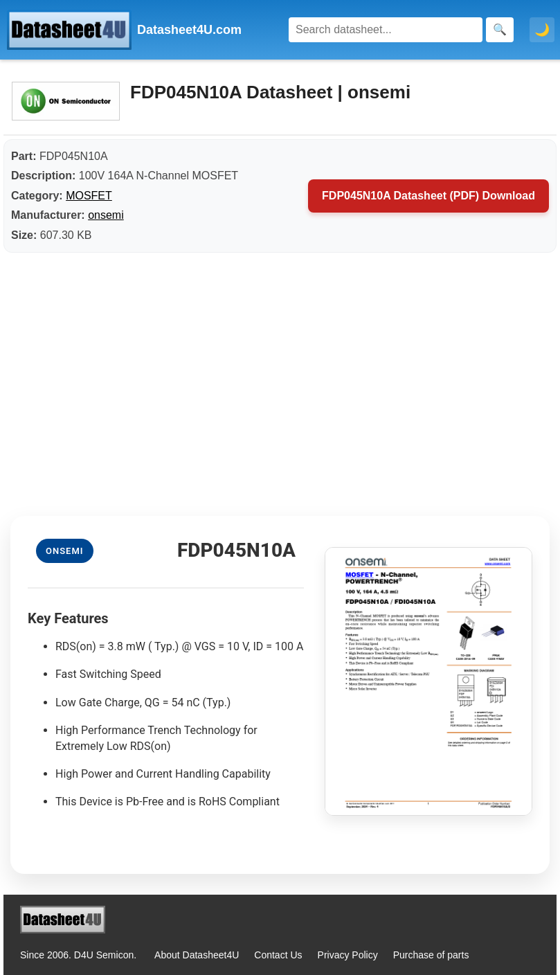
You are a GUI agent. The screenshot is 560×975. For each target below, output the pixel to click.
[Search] (386, 30)
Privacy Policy (348, 955)
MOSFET (89, 196)
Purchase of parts (431, 955)
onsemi (106, 215)
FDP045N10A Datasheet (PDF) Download (428, 196)
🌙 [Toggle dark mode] (542, 30)
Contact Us (278, 955)
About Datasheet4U (197, 955)
